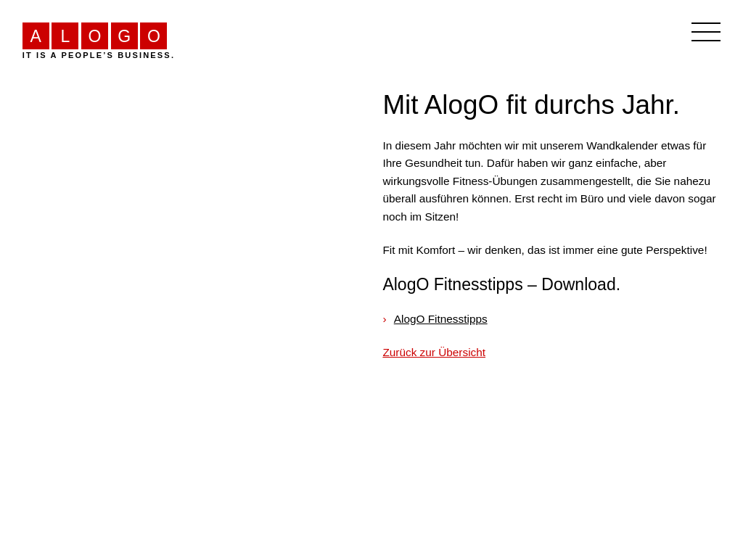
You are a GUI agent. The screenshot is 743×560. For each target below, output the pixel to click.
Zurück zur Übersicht (434, 352)
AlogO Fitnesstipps (441, 319)
